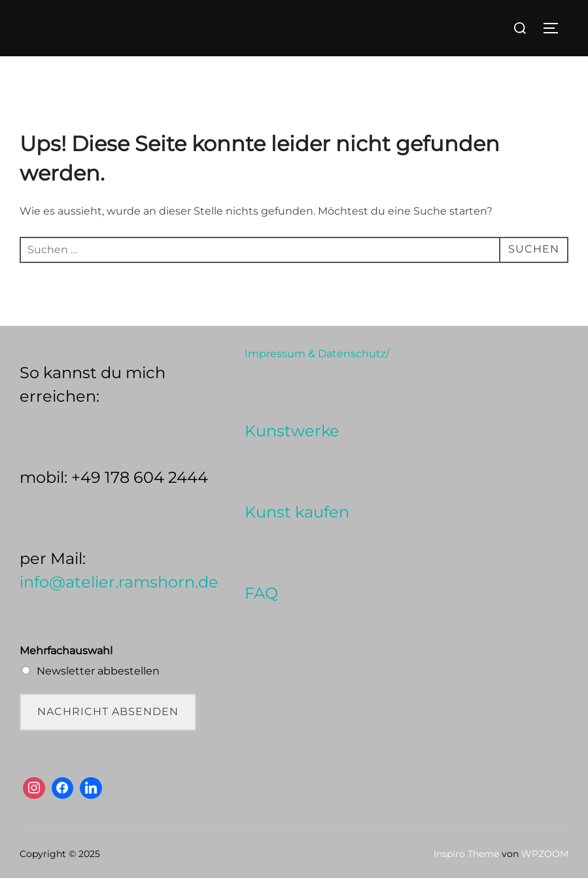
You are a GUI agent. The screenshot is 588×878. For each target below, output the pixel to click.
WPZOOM (545, 854)
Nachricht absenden (108, 711)
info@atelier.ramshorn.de (119, 582)
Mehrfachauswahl (66, 651)
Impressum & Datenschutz (315, 354)
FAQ (261, 593)
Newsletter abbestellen (98, 671)
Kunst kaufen (297, 512)
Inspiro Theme (466, 854)
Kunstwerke (292, 431)
